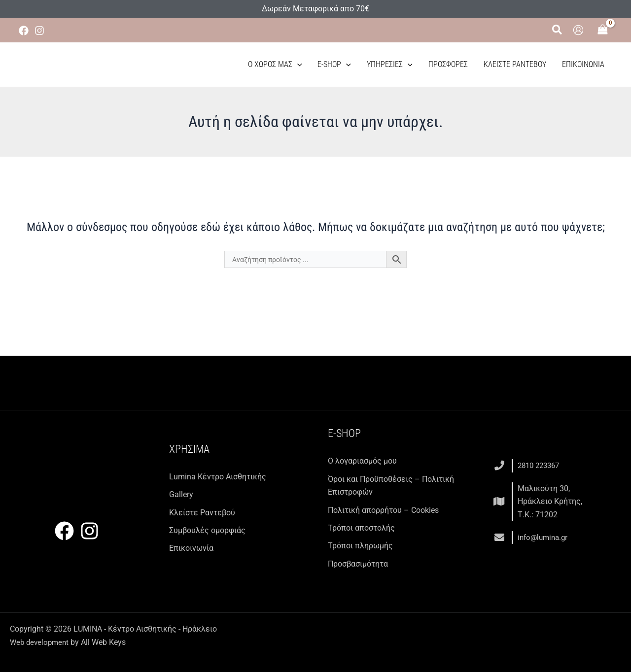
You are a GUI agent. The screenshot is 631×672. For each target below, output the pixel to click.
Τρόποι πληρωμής (360, 546)
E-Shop (334, 65)
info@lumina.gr (544, 537)
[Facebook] (24, 31)
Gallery (181, 494)
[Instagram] (39, 31)
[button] (558, 30)
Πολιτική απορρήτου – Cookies (383, 510)
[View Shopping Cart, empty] (603, 30)
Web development (41, 642)
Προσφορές (448, 64)
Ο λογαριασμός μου (362, 461)
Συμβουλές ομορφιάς (207, 530)
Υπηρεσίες (390, 65)
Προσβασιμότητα (358, 564)
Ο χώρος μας (275, 65)
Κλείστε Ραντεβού (515, 64)
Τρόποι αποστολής (361, 528)
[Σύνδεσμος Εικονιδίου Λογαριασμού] (578, 30)
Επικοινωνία (583, 64)
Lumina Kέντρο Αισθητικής (218, 477)
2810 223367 (541, 465)
